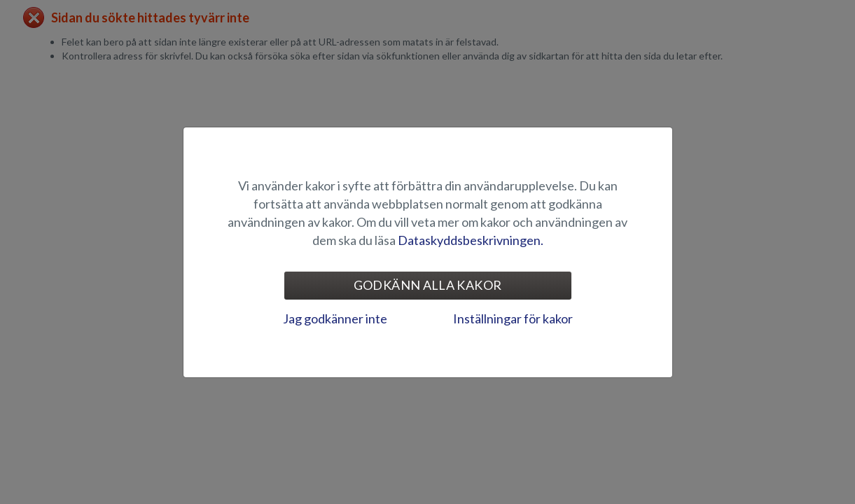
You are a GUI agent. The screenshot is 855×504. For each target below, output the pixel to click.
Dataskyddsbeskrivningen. (471, 240)
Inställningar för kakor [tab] (513, 318)
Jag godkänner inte (335, 318)
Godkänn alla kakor (427, 285)
